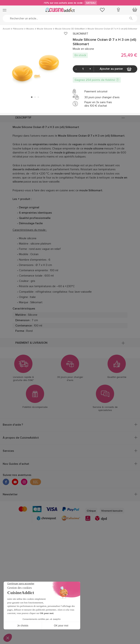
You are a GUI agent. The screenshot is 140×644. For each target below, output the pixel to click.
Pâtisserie (18, 29)
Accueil (6, 29)
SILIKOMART (80, 34)
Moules (30, 29)
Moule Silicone (45, 29)
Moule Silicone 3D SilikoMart (70, 29)
